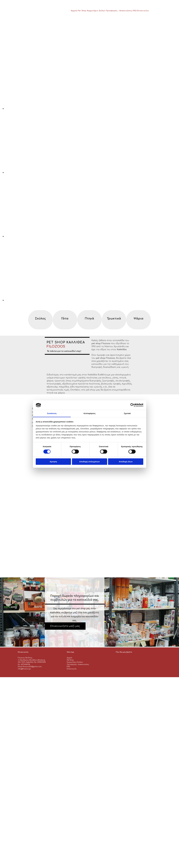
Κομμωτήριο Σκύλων (96, 11)
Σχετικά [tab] (127, 413)
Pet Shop (82, 11)
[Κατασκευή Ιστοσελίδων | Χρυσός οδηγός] (20, 673)
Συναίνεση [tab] (52, 413)
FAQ (135, 11)
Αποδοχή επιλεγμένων (89, 462)
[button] (65, 626)
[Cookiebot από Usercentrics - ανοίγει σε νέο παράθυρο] (132, 405)
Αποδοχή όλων (126, 462)
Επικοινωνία (143, 11)
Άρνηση (53, 462)
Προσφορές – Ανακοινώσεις (119, 11)
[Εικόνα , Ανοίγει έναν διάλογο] (81, 109)
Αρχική (74, 11)
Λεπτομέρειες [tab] (89, 413)
